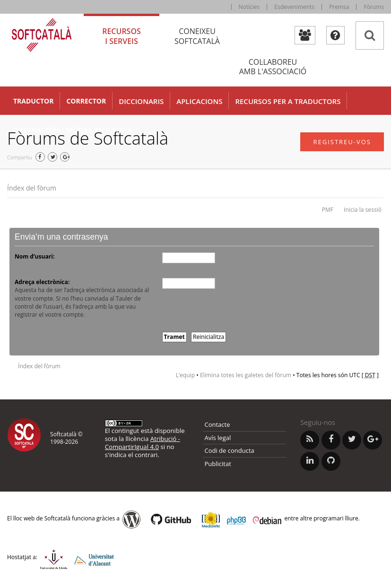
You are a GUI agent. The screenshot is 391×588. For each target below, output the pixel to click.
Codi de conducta (230, 450)
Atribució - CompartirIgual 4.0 (143, 443)
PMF (328, 210)
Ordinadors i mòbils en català (73, 130)
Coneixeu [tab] (197, 36)
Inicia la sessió (363, 210)
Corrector (86, 101)
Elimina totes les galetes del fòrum (246, 375)
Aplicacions (199, 101)
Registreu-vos (342, 142)
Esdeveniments (294, 7)
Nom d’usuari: (35, 256)
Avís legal (218, 438)
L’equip (185, 375)
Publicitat (218, 464)
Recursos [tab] (122, 36)
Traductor (33, 101)
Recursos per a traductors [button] (288, 101)
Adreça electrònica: (42, 282)
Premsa (339, 7)
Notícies (249, 7)
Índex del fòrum (32, 188)
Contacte (217, 424)
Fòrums (374, 7)
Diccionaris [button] (141, 101)
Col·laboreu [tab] (273, 67)
